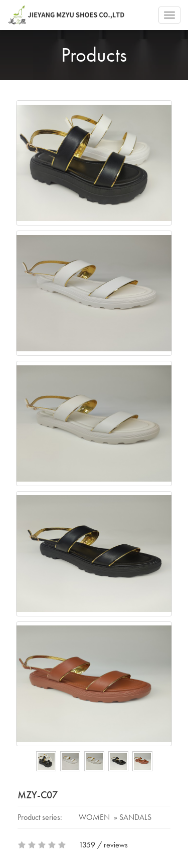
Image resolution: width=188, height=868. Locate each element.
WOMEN (94, 817)
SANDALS (135, 817)
